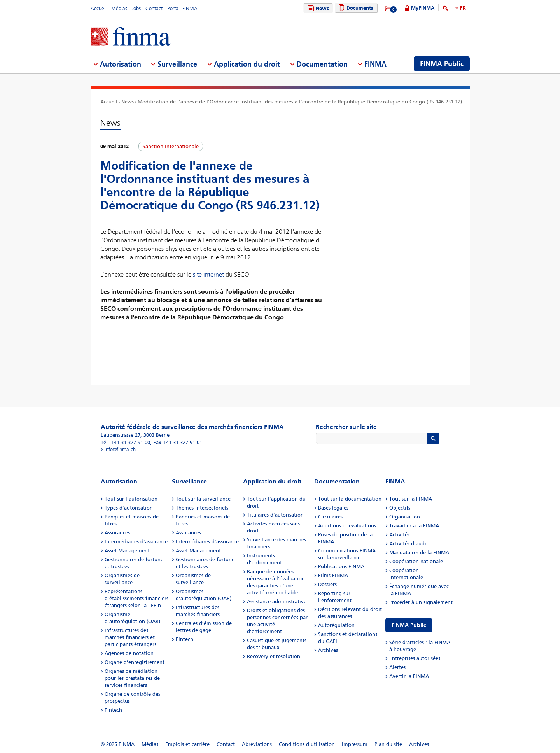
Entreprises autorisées (415, 658)
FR (463, 8)
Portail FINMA (182, 8)
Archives (328, 650)
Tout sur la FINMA (411, 499)
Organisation (405, 517)
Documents (355, 8)
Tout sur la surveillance (203, 499)
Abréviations (257, 744)
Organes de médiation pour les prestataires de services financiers (132, 678)
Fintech (113, 710)
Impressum (355, 744)
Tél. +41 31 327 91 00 (125, 442)
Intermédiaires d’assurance (136, 542)
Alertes (397, 667)
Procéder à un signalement (421, 602)
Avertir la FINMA (409, 676)
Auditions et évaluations (347, 526)
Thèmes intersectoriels (202, 508)
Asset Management (127, 551)
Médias (119, 8)
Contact (154, 8)
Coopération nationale (416, 561)
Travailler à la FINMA (414, 526)
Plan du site (388, 744)
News (317, 8)
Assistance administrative (277, 602)
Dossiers (327, 584)
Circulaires (330, 517)
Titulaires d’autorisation (275, 515)
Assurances (117, 533)
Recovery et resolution (274, 656)
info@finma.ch (120, 449)
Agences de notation (129, 653)
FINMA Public (409, 625)
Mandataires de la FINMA (419, 552)
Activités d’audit (409, 544)
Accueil (99, 8)
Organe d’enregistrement (135, 662)
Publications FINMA (341, 567)
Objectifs (400, 508)
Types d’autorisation (129, 508)
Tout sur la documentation (350, 499)
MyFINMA (423, 8)
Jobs (136, 8)
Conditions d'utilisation (307, 744)
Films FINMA (333, 575)
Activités (399, 535)
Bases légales (333, 508)
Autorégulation (336, 625)
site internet (208, 274)
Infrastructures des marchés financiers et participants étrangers (130, 637)
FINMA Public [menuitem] (442, 64)
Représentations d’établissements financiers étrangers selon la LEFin (136, 598)
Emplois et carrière (187, 744)
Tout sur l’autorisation (131, 499)
